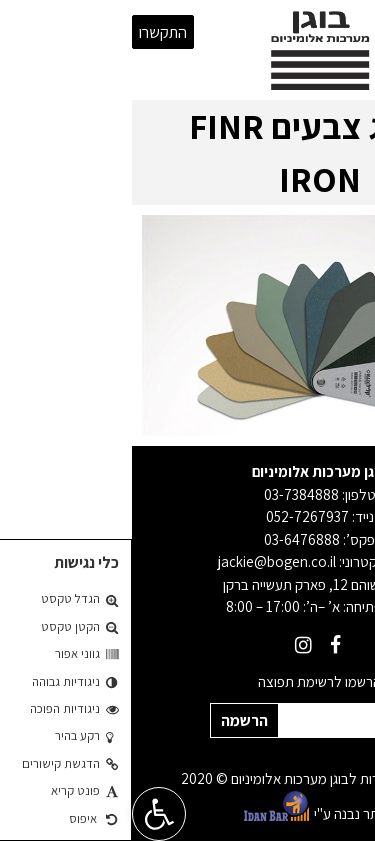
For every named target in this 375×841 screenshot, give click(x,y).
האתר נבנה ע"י (187, 806)
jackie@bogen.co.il (145, 561)
